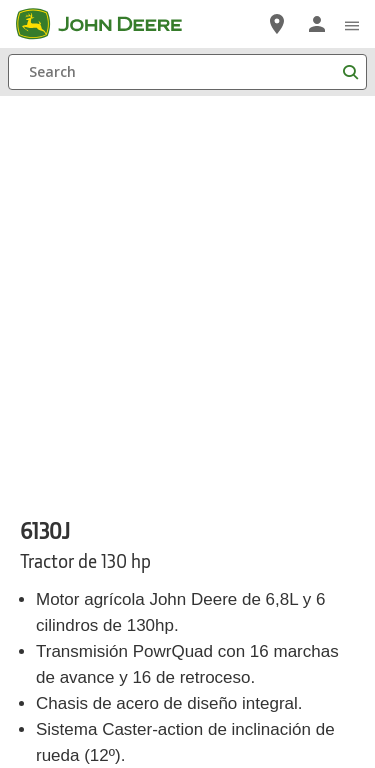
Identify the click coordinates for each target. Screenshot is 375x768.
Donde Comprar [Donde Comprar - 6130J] (85, 451)
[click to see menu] (352, 24)
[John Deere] (111, 24)
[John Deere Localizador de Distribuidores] (277, 24)
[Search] (187, 72)
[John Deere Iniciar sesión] (317, 24)
